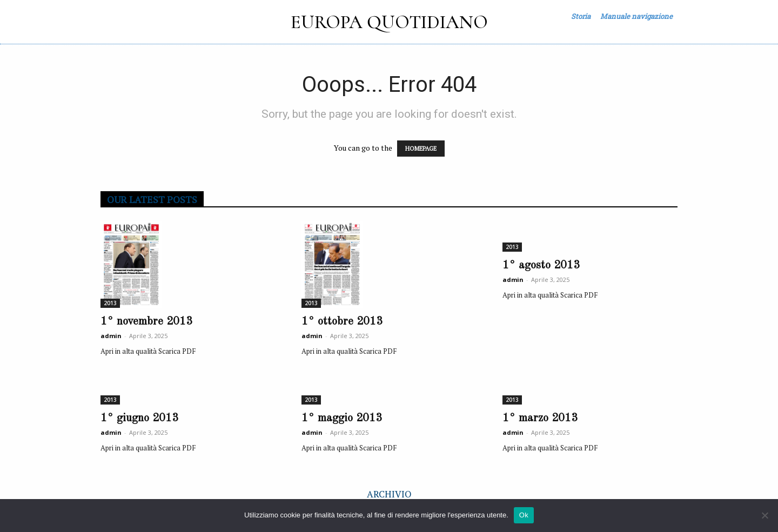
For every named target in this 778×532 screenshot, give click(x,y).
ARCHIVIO (389, 494)
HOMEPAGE (421, 149)
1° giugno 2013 (139, 418)
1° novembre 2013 (146, 322)
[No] (764, 515)
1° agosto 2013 (541, 265)
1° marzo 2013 (540, 418)
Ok (524, 515)
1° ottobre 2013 (342, 322)
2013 (110, 303)
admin (111, 336)
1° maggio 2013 (342, 418)
